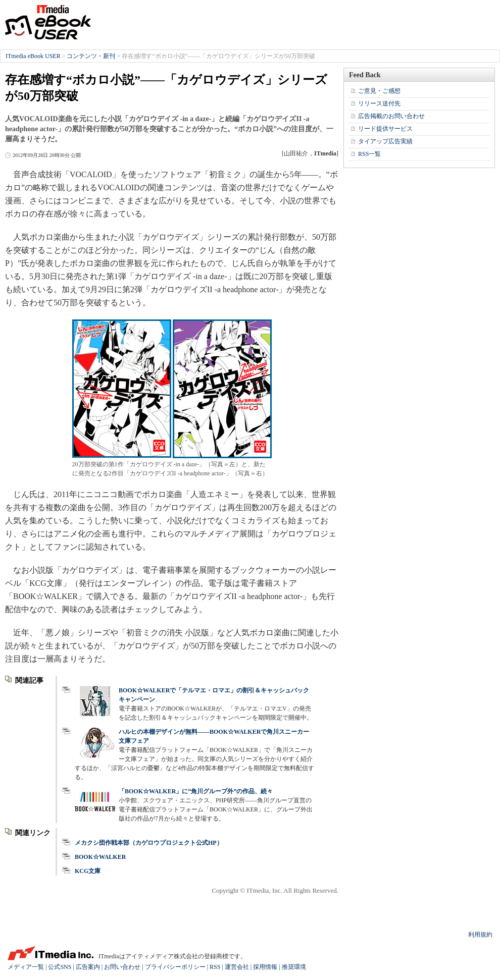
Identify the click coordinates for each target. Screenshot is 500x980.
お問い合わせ (122, 967)
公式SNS (60, 967)
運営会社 (237, 967)
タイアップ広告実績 (385, 141)
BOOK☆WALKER (100, 857)
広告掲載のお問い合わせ (391, 116)
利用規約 (480, 935)
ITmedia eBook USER (48, 22)
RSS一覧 (369, 154)
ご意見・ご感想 (379, 91)
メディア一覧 (26, 967)
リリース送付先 (379, 103)
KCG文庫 (88, 871)
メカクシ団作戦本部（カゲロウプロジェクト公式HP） (149, 843)
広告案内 (88, 967)
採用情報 (265, 967)
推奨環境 (294, 967)
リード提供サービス (385, 129)
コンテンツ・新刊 (91, 56)
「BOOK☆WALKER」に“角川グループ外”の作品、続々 (196, 791)
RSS (215, 967)
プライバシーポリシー (175, 967)
